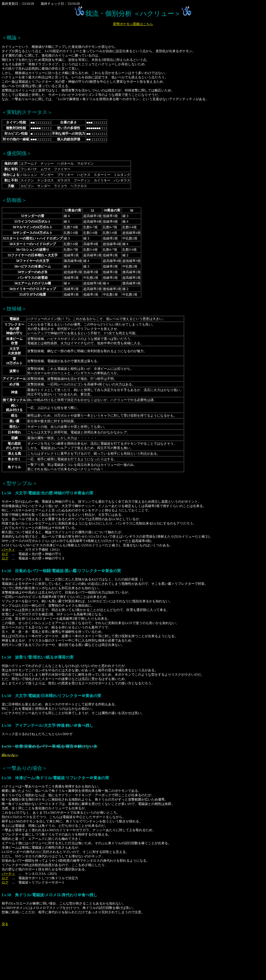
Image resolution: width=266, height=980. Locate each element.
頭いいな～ (10, 755)
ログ (5, 554)
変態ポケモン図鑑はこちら (133, 24)
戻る (5, 924)
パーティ (8, 550)
